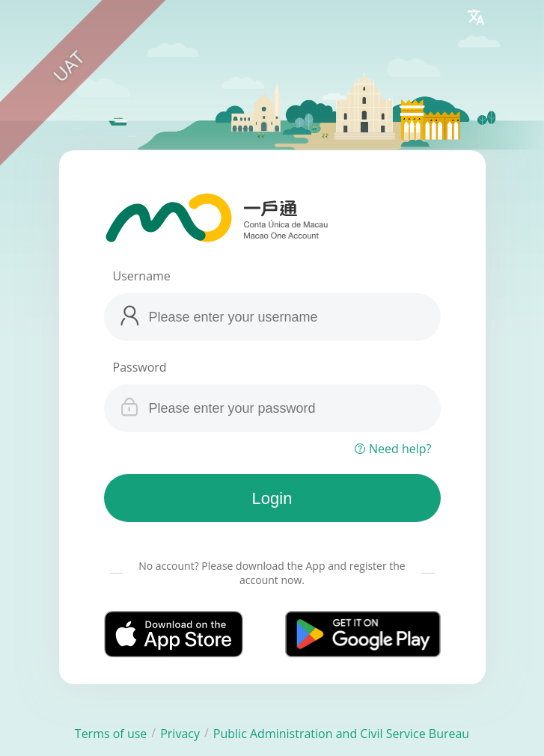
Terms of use (111, 734)
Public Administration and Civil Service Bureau (341, 734)
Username (142, 276)
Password (140, 367)
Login (272, 498)
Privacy (180, 734)
